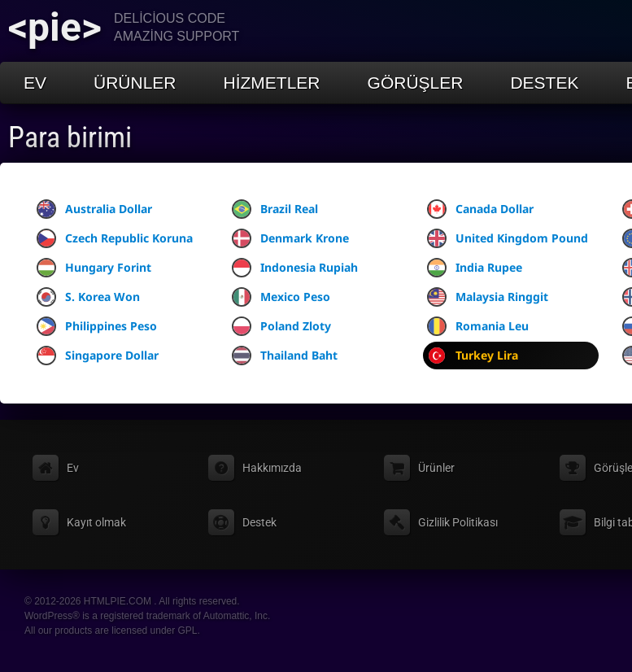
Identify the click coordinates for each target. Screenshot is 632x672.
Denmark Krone (290, 238)
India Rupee (475, 268)
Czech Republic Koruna (115, 238)
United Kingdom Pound (508, 238)
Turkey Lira (473, 356)
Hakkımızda (272, 468)
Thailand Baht (285, 356)
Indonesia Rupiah (295, 268)
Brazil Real (275, 209)
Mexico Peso (281, 297)
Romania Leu (478, 326)
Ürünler (135, 83)
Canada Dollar (480, 209)
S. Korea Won (88, 297)
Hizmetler (272, 83)
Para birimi (70, 137)
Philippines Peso (97, 326)
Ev (35, 83)
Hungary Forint (94, 268)
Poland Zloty (281, 326)
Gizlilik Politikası (458, 522)
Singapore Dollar (98, 356)
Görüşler (416, 83)
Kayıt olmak (96, 522)
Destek (544, 83)
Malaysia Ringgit (488, 297)
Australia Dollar (94, 209)
